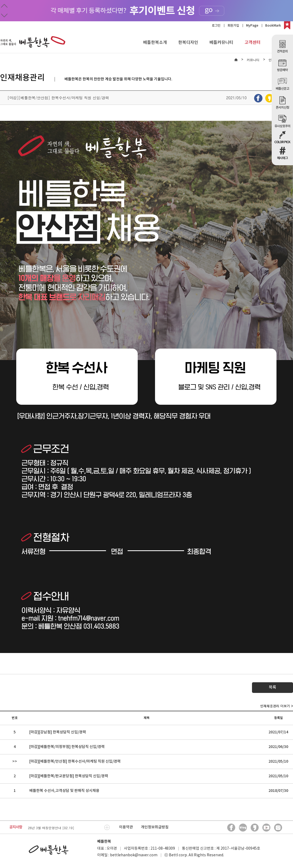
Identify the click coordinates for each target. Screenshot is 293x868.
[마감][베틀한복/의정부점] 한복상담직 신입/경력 (67, 747)
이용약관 (126, 827)
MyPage (252, 26)
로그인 (216, 26)
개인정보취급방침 (155, 827)
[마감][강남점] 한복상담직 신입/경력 (58, 732)
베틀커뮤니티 (221, 43)
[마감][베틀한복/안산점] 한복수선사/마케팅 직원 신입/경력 (75, 761)
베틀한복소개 (155, 43)
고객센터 (253, 43)
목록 (272, 687)
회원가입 (233, 26)
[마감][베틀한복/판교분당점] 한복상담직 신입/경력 (69, 776)
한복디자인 (188, 43)
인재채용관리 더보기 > (276, 706)
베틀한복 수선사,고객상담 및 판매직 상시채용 (64, 791)
